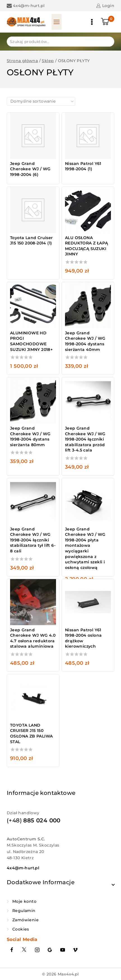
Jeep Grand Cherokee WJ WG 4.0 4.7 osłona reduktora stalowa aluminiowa (33, 638)
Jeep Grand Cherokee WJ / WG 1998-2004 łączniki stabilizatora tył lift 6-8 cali (33, 540)
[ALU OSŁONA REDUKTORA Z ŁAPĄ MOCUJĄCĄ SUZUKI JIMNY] (88, 210)
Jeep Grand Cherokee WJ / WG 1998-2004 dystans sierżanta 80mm (30, 436)
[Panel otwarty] (57, 22)
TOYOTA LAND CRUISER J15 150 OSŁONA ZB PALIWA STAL (31, 733)
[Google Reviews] (50, 950)
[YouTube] (63, 950)
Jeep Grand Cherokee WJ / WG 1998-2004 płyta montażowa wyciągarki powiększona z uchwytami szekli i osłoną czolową (85, 548)
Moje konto (24, 901)
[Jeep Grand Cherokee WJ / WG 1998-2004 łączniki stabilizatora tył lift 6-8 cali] (33, 501)
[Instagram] (37, 950)
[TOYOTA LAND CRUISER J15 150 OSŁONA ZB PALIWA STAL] (33, 697)
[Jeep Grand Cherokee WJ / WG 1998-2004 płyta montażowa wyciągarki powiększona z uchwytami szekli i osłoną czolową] (88, 501)
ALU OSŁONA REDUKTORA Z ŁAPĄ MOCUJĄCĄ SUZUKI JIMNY (86, 246)
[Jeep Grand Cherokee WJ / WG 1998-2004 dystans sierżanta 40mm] (88, 305)
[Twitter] (25, 950)
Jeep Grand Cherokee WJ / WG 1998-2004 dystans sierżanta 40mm (85, 341)
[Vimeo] (75, 950)
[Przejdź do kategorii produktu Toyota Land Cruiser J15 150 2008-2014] (33, 218)
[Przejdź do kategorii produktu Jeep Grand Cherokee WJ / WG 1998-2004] (33, 146)
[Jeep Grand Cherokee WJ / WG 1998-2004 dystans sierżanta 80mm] (33, 400)
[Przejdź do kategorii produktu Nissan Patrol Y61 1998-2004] (88, 143)
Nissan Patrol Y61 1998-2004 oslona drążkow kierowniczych (83, 638)
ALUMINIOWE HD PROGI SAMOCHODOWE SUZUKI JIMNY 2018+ (31, 341)
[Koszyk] (108, 22)
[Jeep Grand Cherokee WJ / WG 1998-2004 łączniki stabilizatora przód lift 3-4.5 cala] (88, 400)
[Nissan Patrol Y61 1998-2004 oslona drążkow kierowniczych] (88, 602)
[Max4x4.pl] (26, 22)
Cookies (21, 929)
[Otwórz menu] (92, 22)
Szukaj (107, 41)
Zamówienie (25, 920)
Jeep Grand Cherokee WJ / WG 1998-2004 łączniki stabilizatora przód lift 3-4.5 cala (85, 439)
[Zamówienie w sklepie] (41, 101)
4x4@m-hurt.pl (23, 868)
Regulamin (24, 911)
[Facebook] (12, 950)
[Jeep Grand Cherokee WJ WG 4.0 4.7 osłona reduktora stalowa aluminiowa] (33, 602)
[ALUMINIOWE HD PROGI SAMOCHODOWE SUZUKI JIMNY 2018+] (33, 305)
